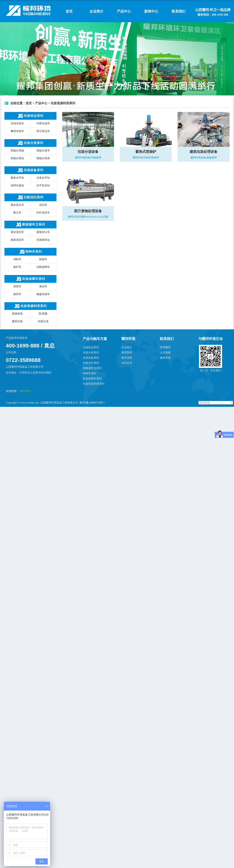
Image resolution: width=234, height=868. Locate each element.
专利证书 (127, 363)
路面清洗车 (17, 240)
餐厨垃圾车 (17, 131)
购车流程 (127, 358)
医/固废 (43, 314)
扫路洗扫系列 (91, 363)
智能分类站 (17, 158)
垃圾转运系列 (91, 347)
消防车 (17, 259)
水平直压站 (43, 185)
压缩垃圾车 (17, 123)
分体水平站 (43, 178)
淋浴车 (43, 286)
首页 (69, 11)
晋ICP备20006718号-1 (92, 403)
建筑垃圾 (17, 321)
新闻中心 (151, 11)
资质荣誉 (127, 353)
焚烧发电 (17, 314)
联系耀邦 (165, 347)
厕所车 (17, 294)
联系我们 (179, 11)
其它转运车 (43, 131)
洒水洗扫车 (17, 232)
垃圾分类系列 (91, 353)
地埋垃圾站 (17, 185)
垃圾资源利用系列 (63, 103)
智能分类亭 (43, 151)
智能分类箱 (17, 151)
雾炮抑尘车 (43, 232)
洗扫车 (43, 205)
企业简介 (96, 11)
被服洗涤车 (43, 294)
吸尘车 (17, 213)
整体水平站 (17, 178)
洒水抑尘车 (17, 205)
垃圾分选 (43, 321)
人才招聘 (165, 353)
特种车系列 (90, 373)
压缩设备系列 (91, 358)
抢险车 (43, 259)
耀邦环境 (25, 391)
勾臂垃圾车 (43, 123)
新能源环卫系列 (92, 368)
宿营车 (17, 286)
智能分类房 (43, 158)
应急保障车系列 (92, 379)
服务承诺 (165, 358)
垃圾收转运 (43, 240)
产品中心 (124, 11)
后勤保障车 (43, 267)
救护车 (17, 267)
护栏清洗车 (43, 213)
